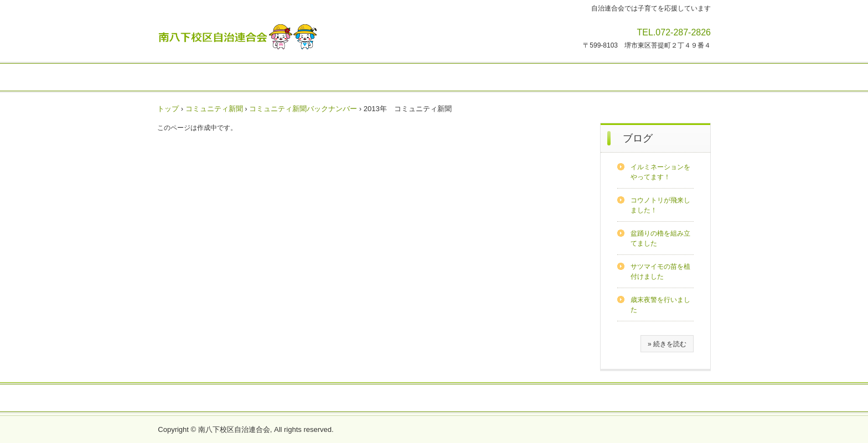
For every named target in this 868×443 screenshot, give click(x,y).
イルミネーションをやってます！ (660, 172)
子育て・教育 (505, 78)
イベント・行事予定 (205, 78)
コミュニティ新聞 (361, 78)
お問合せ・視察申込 (657, 399)
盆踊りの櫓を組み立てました (660, 238)
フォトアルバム (203, 399)
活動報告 (265, 78)
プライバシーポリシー (541, 399)
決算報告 (478, 399)
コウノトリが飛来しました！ (660, 205)
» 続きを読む (667, 344)
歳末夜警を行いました (660, 305)
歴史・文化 (679, 78)
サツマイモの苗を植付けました (660, 272)
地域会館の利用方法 (417, 399)
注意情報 (306, 78)
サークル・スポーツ (437, 78)
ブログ (638, 138)
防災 (642, 78)
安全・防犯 (605, 78)
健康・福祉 (557, 78)
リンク (601, 399)
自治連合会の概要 (271, 399)
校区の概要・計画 (342, 399)
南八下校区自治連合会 (238, 37)
